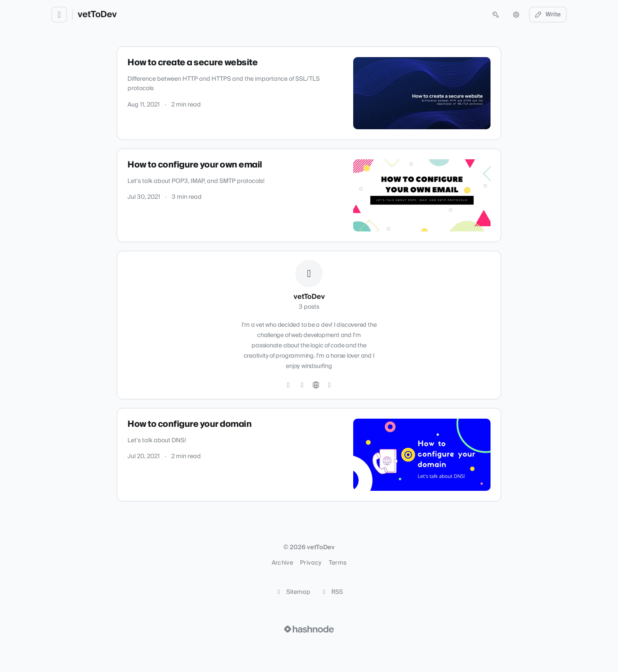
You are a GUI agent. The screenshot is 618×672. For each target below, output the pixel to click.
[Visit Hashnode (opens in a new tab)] (309, 629)
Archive (282, 563)
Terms (338, 563)
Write (548, 15)
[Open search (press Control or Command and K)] (496, 15)
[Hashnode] (330, 385)
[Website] (316, 385)
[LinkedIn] (302, 385)
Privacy (311, 563)
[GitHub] (288, 385)
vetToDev (97, 15)
